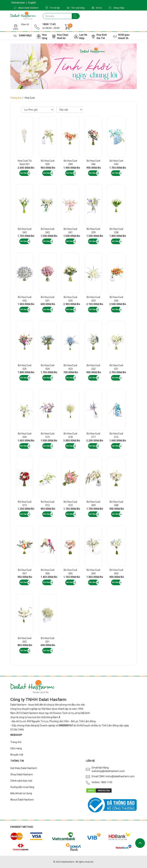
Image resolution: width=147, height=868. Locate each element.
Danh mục (26, 36)
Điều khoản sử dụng (21, 793)
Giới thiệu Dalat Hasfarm (24, 768)
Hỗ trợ (97, 8)
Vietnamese (18, 3)
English (32, 3)
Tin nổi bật (53, 8)
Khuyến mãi (17, 755)
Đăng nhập (116, 8)
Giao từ (25, 24)
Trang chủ (16, 98)
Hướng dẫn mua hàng (22, 787)
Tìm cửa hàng (76, 8)
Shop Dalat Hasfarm (22, 774)
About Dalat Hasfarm (26, 8)
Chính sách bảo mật (21, 781)
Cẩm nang (16, 748)
